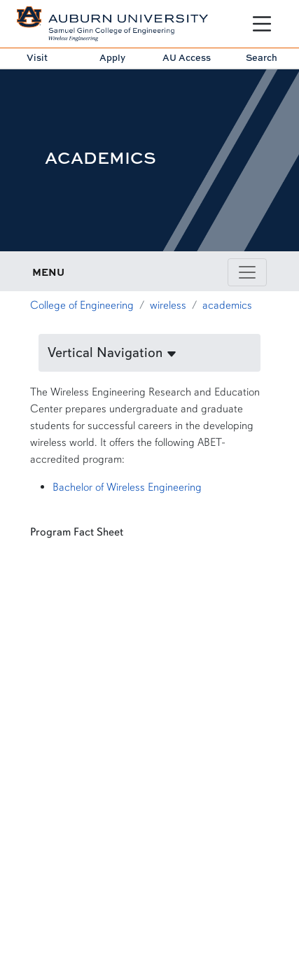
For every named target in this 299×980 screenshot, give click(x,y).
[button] (150, 353)
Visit (37, 57)
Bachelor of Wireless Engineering (127, 487)
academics (227, 305)
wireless (168, 305)
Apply (112, 57)
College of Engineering (82, 305)
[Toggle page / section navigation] (247, 272)
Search (262, 57)
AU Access (187, 57)
